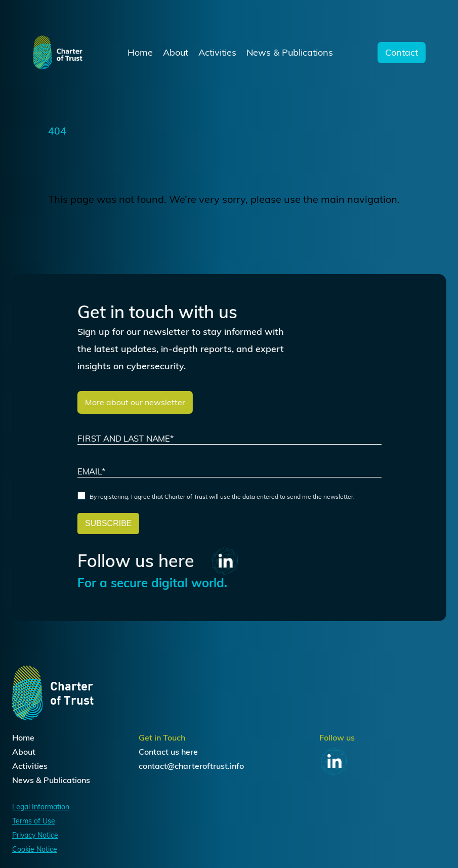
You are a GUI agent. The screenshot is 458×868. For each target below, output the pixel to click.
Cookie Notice (35, 849)
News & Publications (290, 53)
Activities (217, 53)
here (190, 752)
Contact (402, 53)
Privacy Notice (35, 835)
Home (140, 53)
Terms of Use (34, 821)
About (176, 53)
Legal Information (41, 807)
